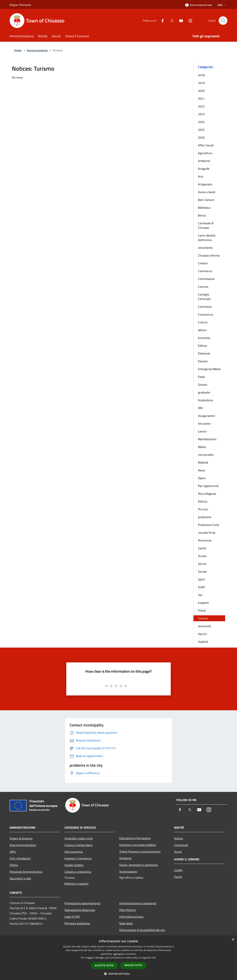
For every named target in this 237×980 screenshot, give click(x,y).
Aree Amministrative (23, 845)
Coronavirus (206, 314)
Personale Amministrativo (26, 872)
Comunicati (181, 845)
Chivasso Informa (209, 255)
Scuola (202, 556)
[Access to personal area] (199, 5)
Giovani (203, 385)
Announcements (37, 50)
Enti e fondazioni (20, 858)
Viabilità (203, 642)
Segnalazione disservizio (80, 910)
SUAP (201, 587)
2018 (201, 75)
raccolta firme (207, 533)
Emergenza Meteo (209, 369)
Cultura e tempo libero (79, 845)
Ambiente (204, 161)
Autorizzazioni (128, 871)
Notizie (178, 838)
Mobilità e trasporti (76, 884)
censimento (205, 248)
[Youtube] (179, 20)
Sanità (202, 548)
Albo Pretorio (127, 910)
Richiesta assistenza (77, 923)
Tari (200, 595)
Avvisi (178, 852)
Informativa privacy (131, 917)
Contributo (205, 307)
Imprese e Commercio (78, 858)
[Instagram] (188, 20)
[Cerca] (223, 21)
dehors (202, 330)
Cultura (203, 322)
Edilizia (202, 346)
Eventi (178, 877)
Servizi (202, 564)
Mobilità (203, 462)
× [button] (233, 940)
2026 (201, 137)
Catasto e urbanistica (78, 872)
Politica (203, 501)
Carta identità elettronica (207, 238)
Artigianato (205, 184)
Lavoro (202, 431)
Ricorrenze (205, 540)
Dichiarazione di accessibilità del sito (142, 930)
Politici (14, 865)
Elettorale (204, 353)
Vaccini (202, 634)
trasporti (203, 603)
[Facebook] (161, 20)
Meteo (202, 447)
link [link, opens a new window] (154, 958)
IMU (200, 408)
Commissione (206, 279)
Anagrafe (204, 169)
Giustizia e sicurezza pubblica (138, 845)
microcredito (206, 455)
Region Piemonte (20, 5)
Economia (204, 338)
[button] (118, 974)
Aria (201, 176)
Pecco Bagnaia (207, 494)
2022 (201, 106)
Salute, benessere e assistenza (138, 865)
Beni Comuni (206, 200)
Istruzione (204, 423)
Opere (202, 478)
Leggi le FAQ (72, 917)
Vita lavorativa (74, 852)
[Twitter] (170, 20)
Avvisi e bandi (207, 192)
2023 (201, 114)
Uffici (13, 852)
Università (204, 626)
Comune (203, 287)
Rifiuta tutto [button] (133, 965)
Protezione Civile (208, 525)
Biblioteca (204, 208)
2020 (201, 91)
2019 (201, 83)
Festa (201, 377)
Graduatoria (205, 400)
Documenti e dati (20, 878)
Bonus (202, 215)
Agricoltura (205, 153)
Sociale (202, 572)
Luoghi (178, 870)
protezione (205, 517)
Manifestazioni (207, 439)
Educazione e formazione (135, 838)
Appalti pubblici (74, 865)
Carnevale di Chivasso (206, 225)
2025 (201, 130)
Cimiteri (203, 263)
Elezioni (203, 361)
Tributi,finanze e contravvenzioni (140, 851)
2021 (201, 99)
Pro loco (203, 509)
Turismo (203, 618)
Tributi (202, 610)
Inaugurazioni (207, 416)
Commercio (205, 271)
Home (18, 50)
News (201, 470)
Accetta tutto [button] (104, 965)
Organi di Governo (21, 838)
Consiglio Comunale (204, 297)
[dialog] (118, 958)
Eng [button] (222, 5)
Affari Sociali (206, 145)
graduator (204, 392)
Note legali (126, 923)
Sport (201, 579)
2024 (201, 122)
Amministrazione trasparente (138, 903)
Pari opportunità (208, 486)
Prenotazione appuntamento (82, 903)
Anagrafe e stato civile (79, 838)
